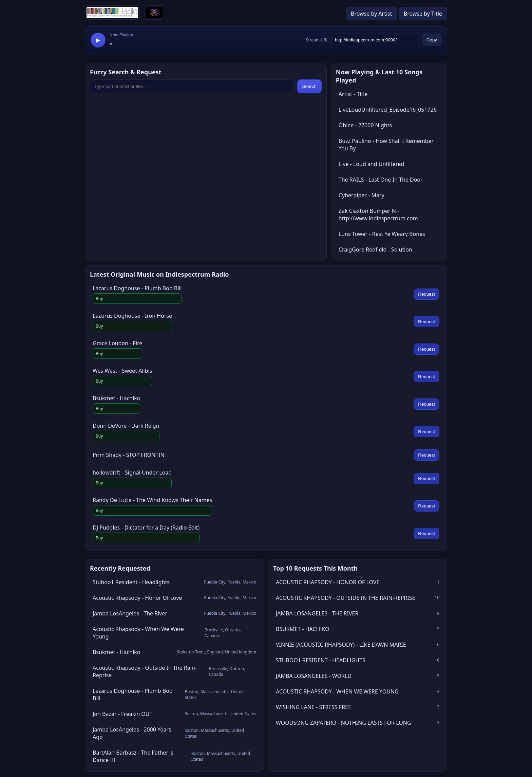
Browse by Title (423, 14)
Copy (432, 40)
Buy (99, 299)
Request (426, 294)
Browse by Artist (372, 14)
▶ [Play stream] (98, 40)
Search (309, 86)
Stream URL (317, 40)
